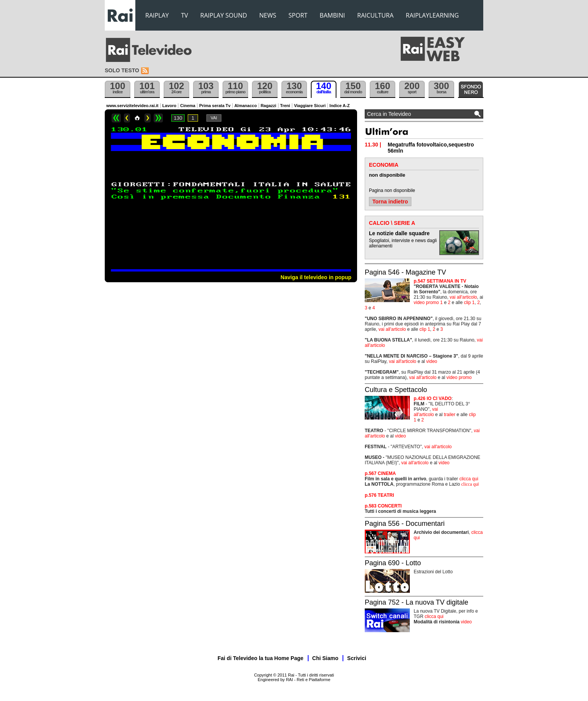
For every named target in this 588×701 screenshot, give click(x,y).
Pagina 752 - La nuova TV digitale (417, 602)
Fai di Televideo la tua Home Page (261, 658)
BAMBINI (332, 15)
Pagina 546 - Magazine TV (405, 272)
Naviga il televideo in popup (316, 277)
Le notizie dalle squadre (399, 233)
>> (158, 118)
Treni (285, 106)
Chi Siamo (325, 658)
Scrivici (357, 658)
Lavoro (170, 106)
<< (116, 118)
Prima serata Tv (215, 106)
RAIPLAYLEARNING (432, 15)
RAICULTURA (375, 15)
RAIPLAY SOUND (224, 15)
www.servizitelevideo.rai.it (132, 106)
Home (137, 118)
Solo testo (122, 70)
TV (185, 15)
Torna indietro (390, 202)
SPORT (298, 15)
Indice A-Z (340, 106)
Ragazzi (269, 106)
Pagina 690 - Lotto (393, 563)
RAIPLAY (157, 15)
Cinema (188, 106)
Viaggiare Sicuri (310, 106)
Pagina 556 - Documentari (405, 524)
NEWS (268, 15)
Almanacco (246, 106)
